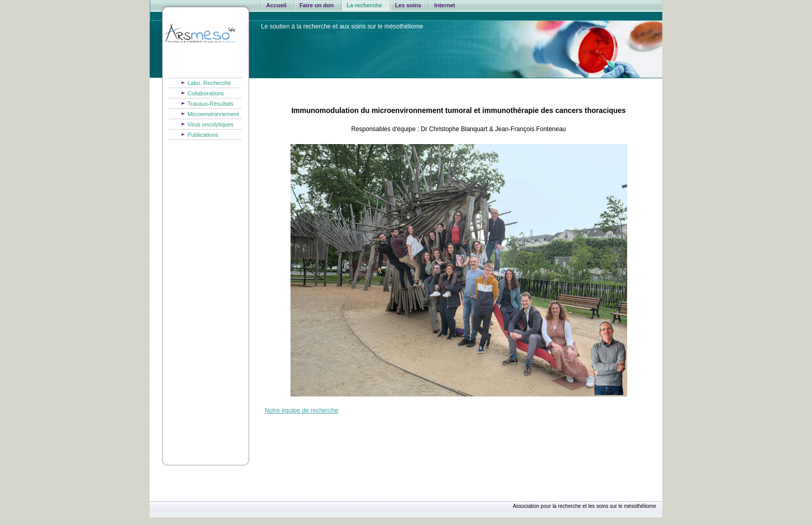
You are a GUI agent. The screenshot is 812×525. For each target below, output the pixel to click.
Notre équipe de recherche (301, 410)
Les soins (408, 5)
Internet (444, 5)
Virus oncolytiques (211, 124)
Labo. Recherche (209, 83)
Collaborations (206, 93)
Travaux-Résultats (211, 104)
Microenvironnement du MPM (213, 115)
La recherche (364, 5)
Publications (203, 135)
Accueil (276, 5)
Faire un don (316, 5)
